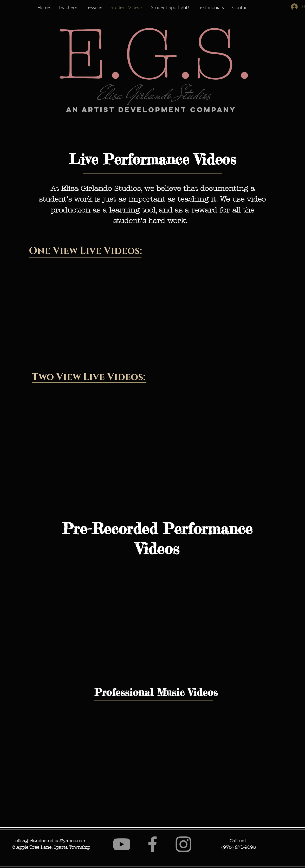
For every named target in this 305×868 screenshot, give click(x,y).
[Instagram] (183, 844)
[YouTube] (122, 844)
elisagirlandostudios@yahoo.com (51, 841)
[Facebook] (152, 844)
